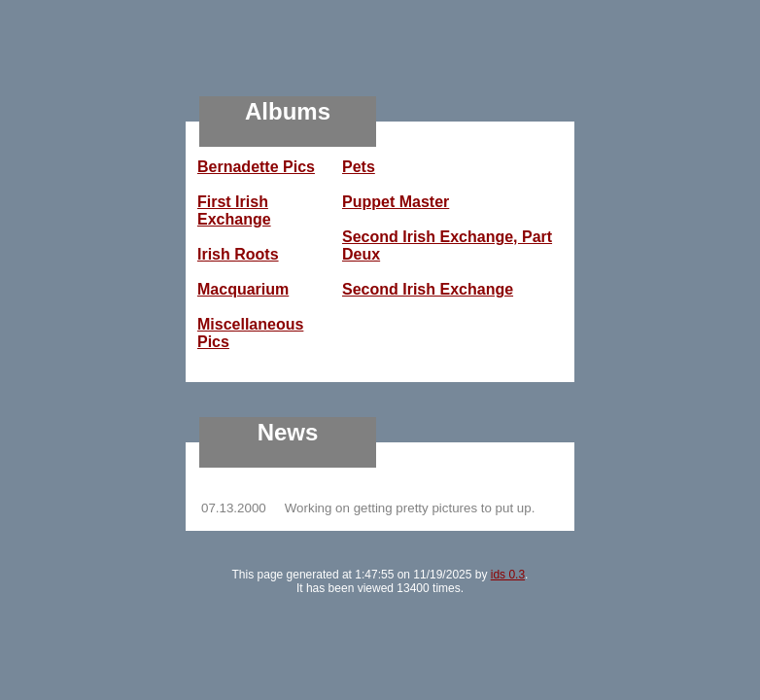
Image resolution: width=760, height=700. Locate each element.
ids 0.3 (508, 575)
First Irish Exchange (234, 210)
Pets (359, 167)
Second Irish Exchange (428, 289)
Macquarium (243, 289)
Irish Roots (238, 254)
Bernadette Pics (256, 167)
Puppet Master (396, 202)
